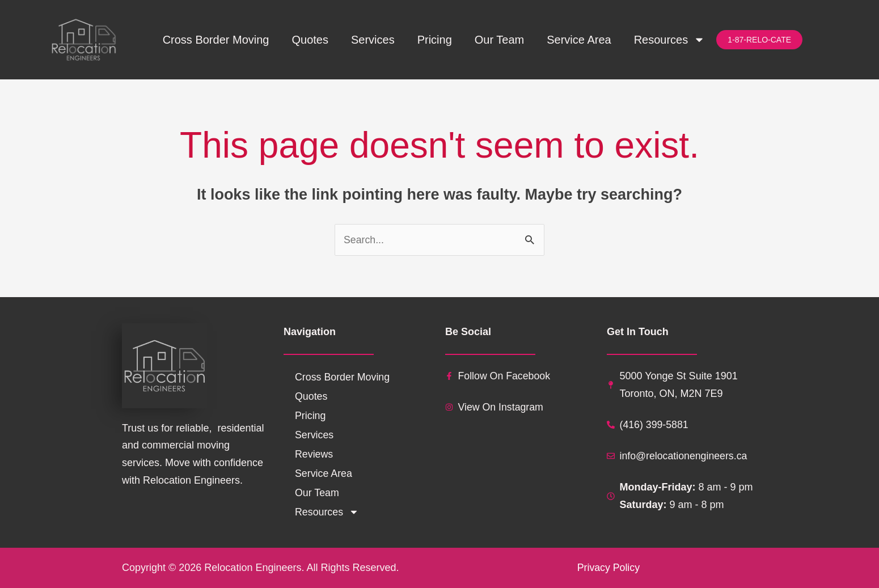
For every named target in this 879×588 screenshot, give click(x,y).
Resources (670, 40)
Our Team (499, 40)
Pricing (435, 40)
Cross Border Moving (216, 40)
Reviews (314, 454)
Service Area (579, 40)
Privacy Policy (608, 568)
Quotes (310, 40)
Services (373, 40)
